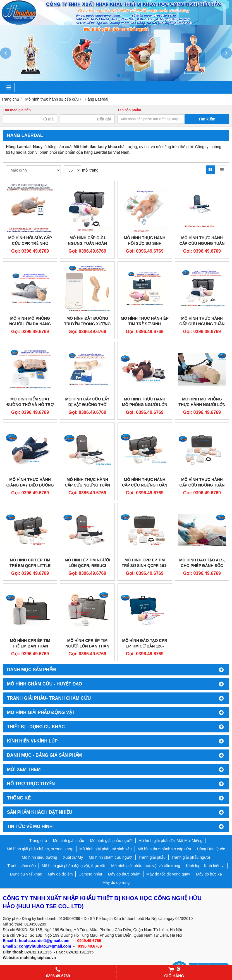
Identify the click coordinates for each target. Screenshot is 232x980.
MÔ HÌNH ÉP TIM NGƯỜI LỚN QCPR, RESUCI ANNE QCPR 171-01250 (87, 566)
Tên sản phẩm (129, 110)
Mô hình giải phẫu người (111, 841)
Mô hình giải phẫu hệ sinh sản (106, 849)
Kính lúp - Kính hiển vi (205, 866)
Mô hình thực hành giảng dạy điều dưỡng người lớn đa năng (30, 485)
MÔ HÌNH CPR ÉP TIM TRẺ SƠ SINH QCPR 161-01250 (145, 566)
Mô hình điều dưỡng (39, 857)
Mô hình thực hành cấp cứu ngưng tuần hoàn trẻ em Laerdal (144, 485)
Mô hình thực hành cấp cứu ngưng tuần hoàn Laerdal (87, 485)
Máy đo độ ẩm (60, 874)
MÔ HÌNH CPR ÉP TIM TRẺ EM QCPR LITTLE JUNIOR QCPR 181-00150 (30, 566)
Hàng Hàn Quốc (211, 849)
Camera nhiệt (90, 874)
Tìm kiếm (207, 119)
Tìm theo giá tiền (17, 110)
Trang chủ (38, 841)
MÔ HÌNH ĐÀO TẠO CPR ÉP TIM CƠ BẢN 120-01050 (144, 646)
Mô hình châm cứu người (111, 857)
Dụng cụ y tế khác (26, 874)
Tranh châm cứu (21, 866)
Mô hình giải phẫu (69, 841)
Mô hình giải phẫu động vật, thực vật (73, 866)
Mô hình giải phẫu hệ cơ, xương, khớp (40, 849)
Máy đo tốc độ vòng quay (168, 874)
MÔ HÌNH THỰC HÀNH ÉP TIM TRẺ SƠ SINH (145, 321)
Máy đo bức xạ (209, 874)
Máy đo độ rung (116, 882)
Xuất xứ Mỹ (73, 857)
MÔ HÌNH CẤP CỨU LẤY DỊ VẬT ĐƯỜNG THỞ (88, 402)
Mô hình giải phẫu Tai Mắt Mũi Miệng (170, 841)
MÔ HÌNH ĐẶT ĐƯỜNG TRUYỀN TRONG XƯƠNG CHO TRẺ (87, 324)
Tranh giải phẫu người (191, 857)
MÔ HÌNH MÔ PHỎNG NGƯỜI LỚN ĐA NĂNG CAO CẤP (30, 324)
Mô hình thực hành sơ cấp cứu (164, 849)
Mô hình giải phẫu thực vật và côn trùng (146, 866)
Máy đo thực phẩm (124, 874)
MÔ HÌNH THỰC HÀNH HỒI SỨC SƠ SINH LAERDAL (145, 243)
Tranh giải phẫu (152, 857)
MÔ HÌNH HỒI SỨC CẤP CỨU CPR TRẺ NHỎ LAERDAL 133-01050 (30, 243)
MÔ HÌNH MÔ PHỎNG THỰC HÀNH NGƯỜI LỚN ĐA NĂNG (202, 405)
